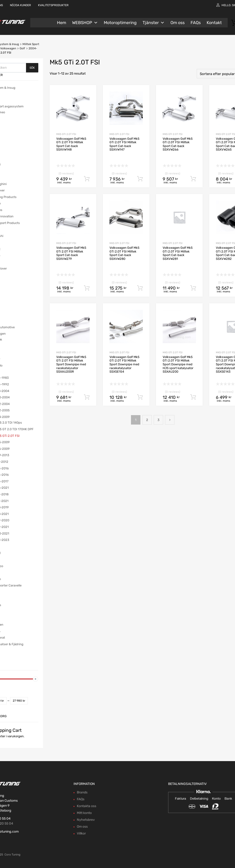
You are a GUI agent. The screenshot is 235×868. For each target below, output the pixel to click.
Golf (22, 48)
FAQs (196, 23)
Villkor (81, 833)
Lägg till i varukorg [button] (87, 179)
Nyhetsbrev (86, 820)
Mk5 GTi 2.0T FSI (66, 134)
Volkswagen (8, 48)
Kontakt (214, 23)
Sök (32, 68)
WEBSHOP (85, 23)
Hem (62, 23)
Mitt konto (84, 813)
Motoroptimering (120, 23)
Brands (82, 792)
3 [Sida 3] (158, 420)
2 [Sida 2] (147, 420)
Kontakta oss (87, 806)
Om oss (178, 23)
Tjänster (154, 23)
